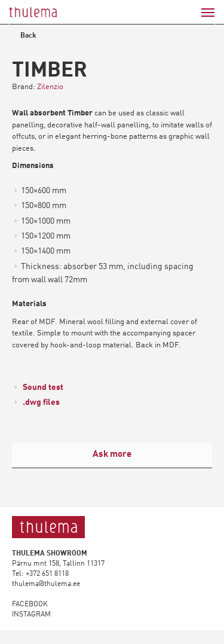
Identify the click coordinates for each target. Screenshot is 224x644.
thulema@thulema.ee (46, 584)
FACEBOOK (30, 605)
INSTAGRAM (31, 615)
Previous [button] (17, 25)
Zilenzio (50, 87)
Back (25, 37)
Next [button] (207, 25)
